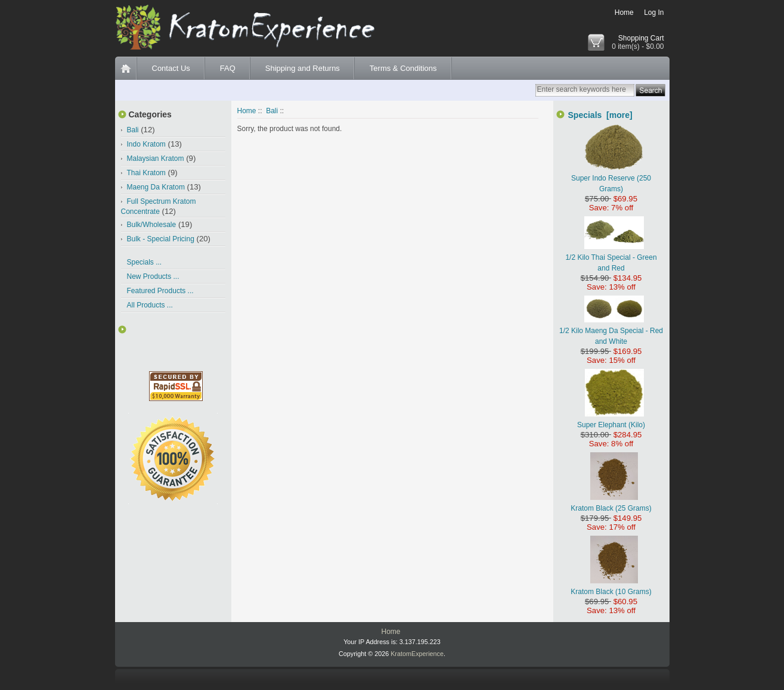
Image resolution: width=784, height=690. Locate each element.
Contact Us (171, 68)
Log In (654, 13)
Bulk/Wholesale (152, 225)
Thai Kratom (146, 173)
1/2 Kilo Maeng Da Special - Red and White (611, 331)
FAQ (228, 68)
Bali (272, 111)
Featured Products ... (160, 291)
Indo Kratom (146, 144)
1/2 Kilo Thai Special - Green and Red (611, 257)
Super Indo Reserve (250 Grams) (611, 178)
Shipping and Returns (303, 68)
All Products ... (150, 305)
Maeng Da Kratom (156, 187)
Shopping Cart (641, 38)
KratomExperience (417, 654)
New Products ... (153, 276)
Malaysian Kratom (156, 158)
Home (624, 13)
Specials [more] (600, 115)
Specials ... (145, 262)
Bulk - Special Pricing (161, 239)
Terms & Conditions (403, 68)
